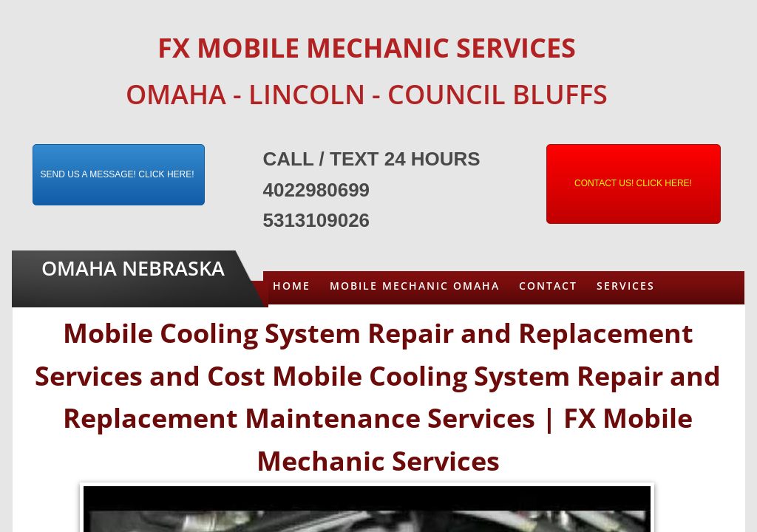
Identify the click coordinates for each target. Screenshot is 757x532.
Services (626, 286)
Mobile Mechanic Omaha (415, 286)
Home (292, 286)
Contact (548, 286)
